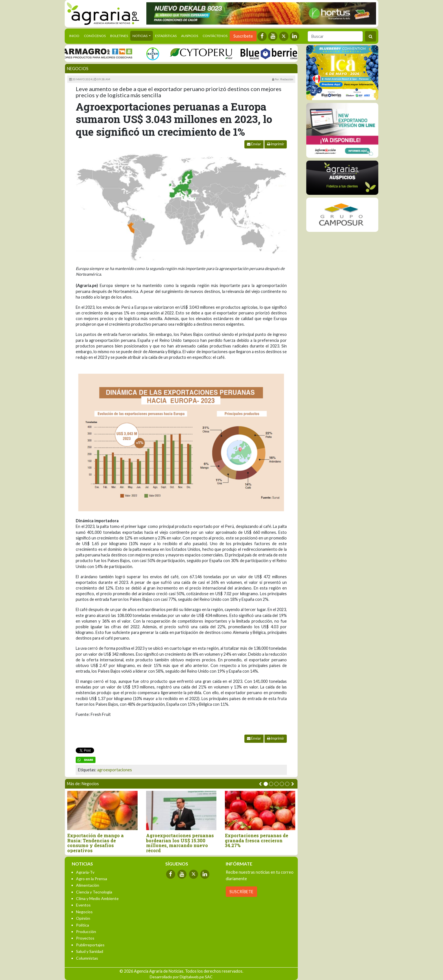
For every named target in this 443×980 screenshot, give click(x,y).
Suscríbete (243, 36)
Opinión (83, 918)
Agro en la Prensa (92, 879)
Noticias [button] (140, 36)
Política (82, 925)
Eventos (83, 905)
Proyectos (85, 938)
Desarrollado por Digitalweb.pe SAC (181, 977)
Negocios (78, 69)
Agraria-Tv (85, 872)
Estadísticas (166, 36)
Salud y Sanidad (90, 951)
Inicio (75, 35)
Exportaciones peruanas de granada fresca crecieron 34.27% (257, 840)
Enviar (254, 144)
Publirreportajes (90, 945)
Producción (86, 932)
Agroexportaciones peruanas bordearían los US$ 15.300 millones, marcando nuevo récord (180, 843)
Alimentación (88, 885)
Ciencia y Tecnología (94, 892)
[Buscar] (335, 36)
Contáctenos (215, 36)
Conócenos (95, 36)
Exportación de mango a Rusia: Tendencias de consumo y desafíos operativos (95, 843)
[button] (266, 784)
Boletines (119, 36)
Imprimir (276, 144)
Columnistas (87, 958)
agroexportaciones (115, 770)
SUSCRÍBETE (241, 892)
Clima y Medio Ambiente (97, 898)
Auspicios (190, 36)
